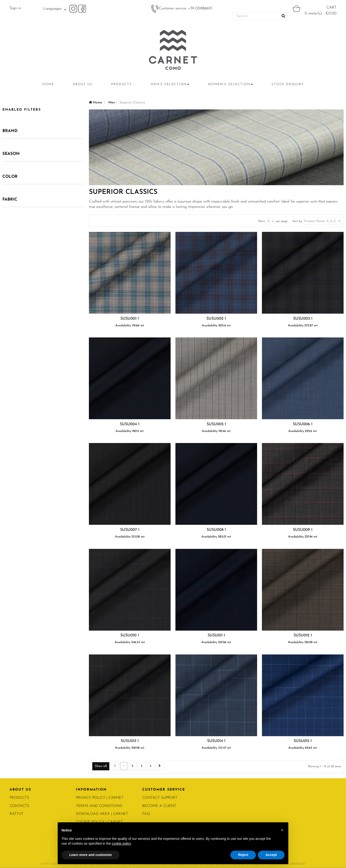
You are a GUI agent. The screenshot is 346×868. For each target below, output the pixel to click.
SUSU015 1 (303, 741)
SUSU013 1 (130, 741)
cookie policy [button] (121, 843)
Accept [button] (271, 855)
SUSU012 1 (303, 635)
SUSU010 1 (130, 635)
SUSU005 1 (216, 424)
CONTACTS (19, 806)
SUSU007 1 (130, 530)
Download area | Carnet (102, 814)
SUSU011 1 (216, 635)
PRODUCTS (19, 798)
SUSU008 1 (216, 530)
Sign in (15, 8)
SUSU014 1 (216, 741)
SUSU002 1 (216, 319)
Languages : (53, 9)
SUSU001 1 (130, 319)
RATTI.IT (16, 814)
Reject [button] (243, 855)
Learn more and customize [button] (90, 855)
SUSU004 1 (130, 424)
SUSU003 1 (303, 319)
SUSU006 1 (303, 424)
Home (96, 103)
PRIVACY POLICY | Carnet (100, 798)
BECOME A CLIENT (159, 806)
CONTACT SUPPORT (160, 798)
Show (262, 221)
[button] (282, 830)
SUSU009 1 (303, 530)
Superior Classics (123, 192)
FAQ (146, 814)
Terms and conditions (99, 806)
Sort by (297, 221)
